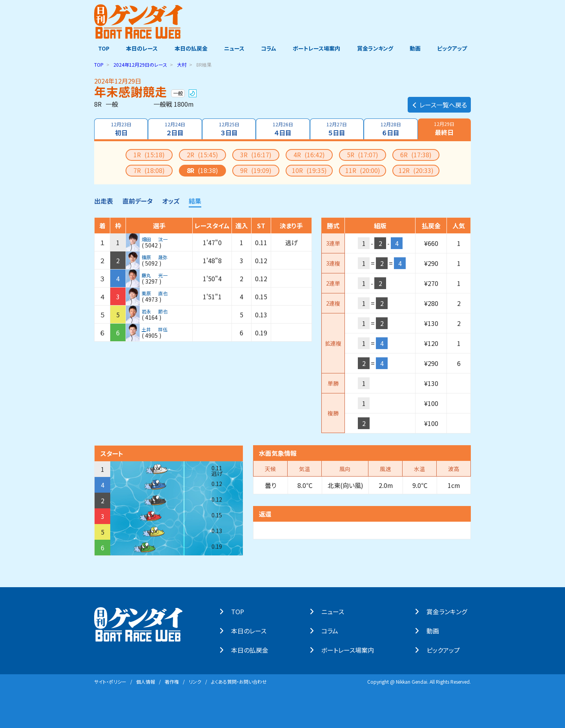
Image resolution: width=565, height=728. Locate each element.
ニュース (233, 48)
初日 (120, 129)
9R (256, 170)
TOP (100, 48)
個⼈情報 (146, 681)
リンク (195, 681)
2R (202, 154)
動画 (418, 48)
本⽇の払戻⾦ (254, 650)
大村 (182, 64)
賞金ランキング (377, 48)
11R (363, 170)
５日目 (337, 129)
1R (149, 154)
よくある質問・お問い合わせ (239, 681)
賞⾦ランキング (451, 611)
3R (256, 154)
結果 (195, 200)
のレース (140, 64)
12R (416, 170)
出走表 (104, 200)
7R (149, 170)
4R (309, 154)
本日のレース (139, 48)
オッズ (171, 200)
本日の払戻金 (189, 48)
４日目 (283, 129)
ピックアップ (456, 48)
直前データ (138, 200)
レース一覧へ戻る (439, 100)
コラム (269, 48)
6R (416, 154)
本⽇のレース (253, 630)
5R (363, 154)
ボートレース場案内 (318, 48)
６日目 (391, 129)
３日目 (229, 129)
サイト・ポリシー (110, 681)
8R (202, 170)
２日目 (174, 129)
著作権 (172, 681)
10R (309, 170)
